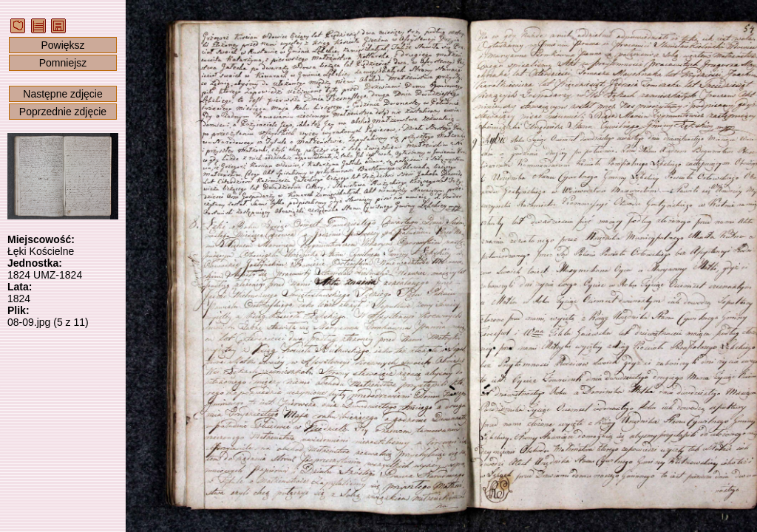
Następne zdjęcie (62, 94)
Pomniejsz (63, 63)
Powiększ (62, 45)
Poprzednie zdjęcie (63, 112)
